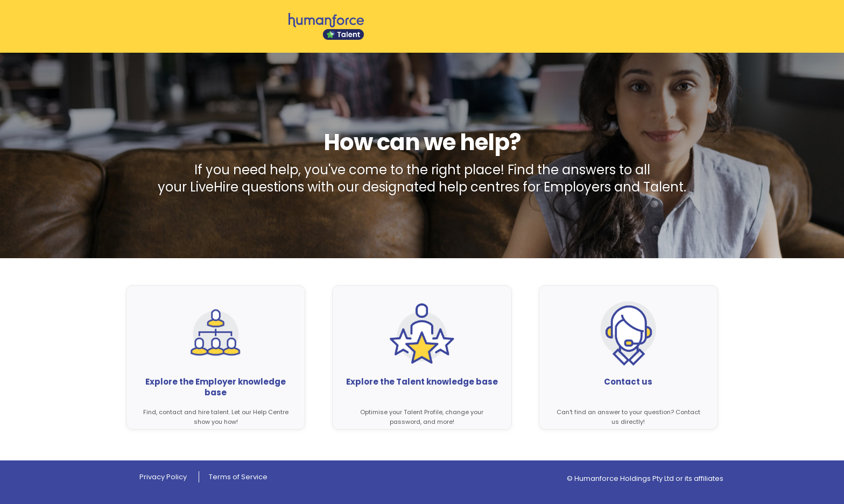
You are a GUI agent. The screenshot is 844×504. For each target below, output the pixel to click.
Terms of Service (238, 477)
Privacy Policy (163, 477)
